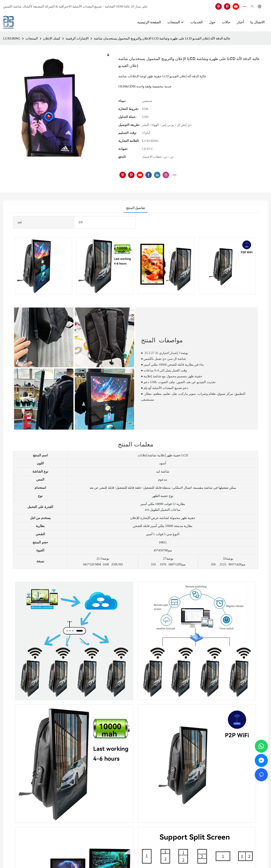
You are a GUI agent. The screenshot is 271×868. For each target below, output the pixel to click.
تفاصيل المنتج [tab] (136, 208)
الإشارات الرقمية (77, 38)
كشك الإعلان (52, 38)
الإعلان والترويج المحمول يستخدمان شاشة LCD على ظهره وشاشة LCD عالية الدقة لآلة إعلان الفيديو (162, 38)
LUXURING (12, 38)
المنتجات (32, 38)
